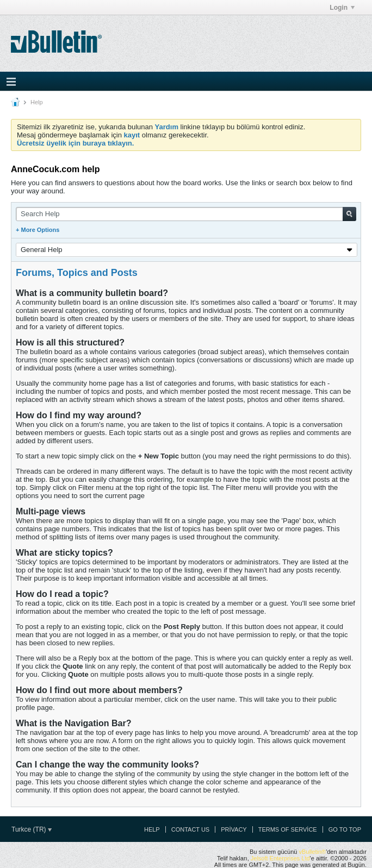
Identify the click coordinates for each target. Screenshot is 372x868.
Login (342, 8)
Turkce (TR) (32, 829)
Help (152, 829)
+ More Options (38, 230)
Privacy (234, 829)
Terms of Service (288, 829)
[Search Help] (186, 214)
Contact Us (191, 829)
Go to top (345, 829)
